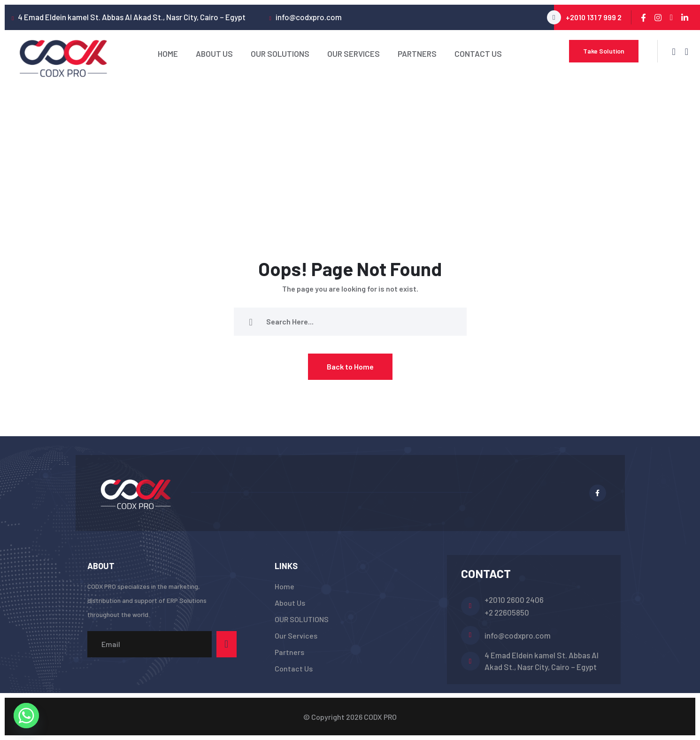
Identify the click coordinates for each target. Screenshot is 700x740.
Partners (417, 54)
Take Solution (604, 51)
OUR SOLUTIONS (280, 54)
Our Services (354, 54)
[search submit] (251, 321)
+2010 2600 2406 (514, 600)
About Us (214, 54)
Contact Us (478, 54)
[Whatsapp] (26, 716)
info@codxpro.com (518, 635)
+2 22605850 (507, 612)
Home (168, 54)
